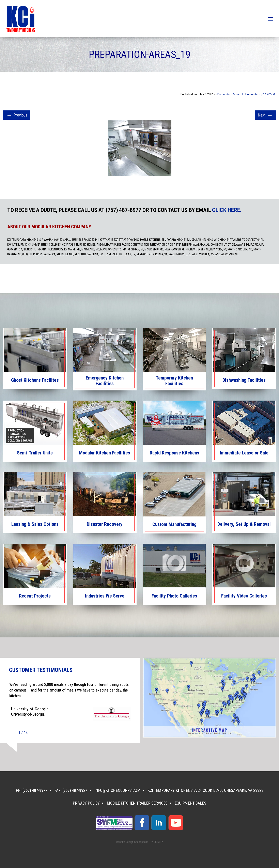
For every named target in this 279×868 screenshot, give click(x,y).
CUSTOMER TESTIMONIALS (41, 670)
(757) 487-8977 (35, 790)
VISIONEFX (157, 842)
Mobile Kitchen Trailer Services (137, 803)
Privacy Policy (86, 803)
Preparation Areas (229, 94)
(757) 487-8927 (75, 790)
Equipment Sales (190, 803)
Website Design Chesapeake (132, 842)
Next (265, 115)
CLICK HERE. (227, 210)
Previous (17, 115)
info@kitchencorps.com (117, 790)
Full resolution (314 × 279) (259, 94)
